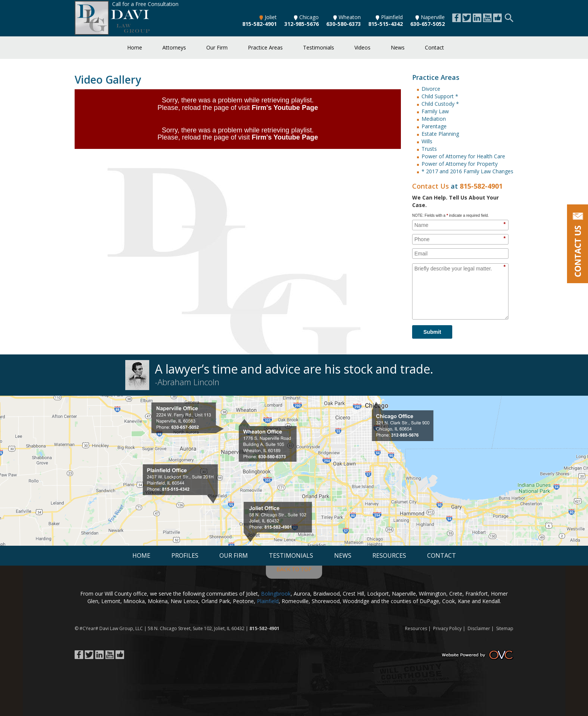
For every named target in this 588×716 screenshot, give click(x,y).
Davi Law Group (116, 628)
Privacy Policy (447, 628)
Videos (362, 47)
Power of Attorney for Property (460, 164)
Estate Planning (440, 134)
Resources (389, 555)
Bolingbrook (276, 594)
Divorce (431, 89)
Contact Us (430, 186)
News (398, 47)
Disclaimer (479, 628)
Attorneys (174, 47)
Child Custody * (440, 104)
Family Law (435, 111)
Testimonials (319, 47)
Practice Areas (265, 47)
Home (135, 47)
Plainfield (389, 17)
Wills (427, 141)
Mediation (434, 119)
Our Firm (217, 47)
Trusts (429, 149)
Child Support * (440, 96)
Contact (434, 47)
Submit (432, 332)
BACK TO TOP (294, 569)
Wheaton (347, 17)
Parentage (434, 126)
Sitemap (505, 628)
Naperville (430, 17)
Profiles (185, 555)
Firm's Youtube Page (285, 108)
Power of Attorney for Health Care (463, 156)
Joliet (268, 17)
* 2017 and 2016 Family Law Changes (467, 171)
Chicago (306, 17)
